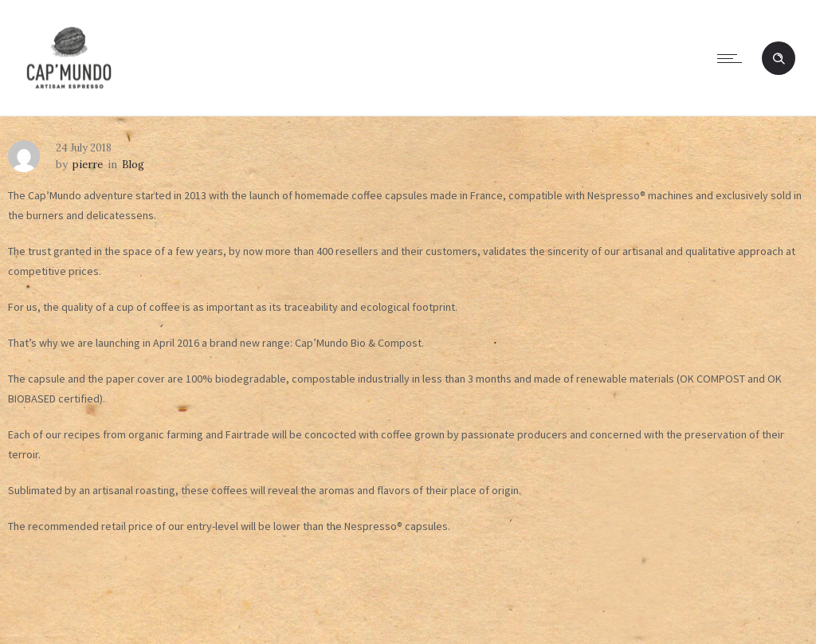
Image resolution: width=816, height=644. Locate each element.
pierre (88, 165)
